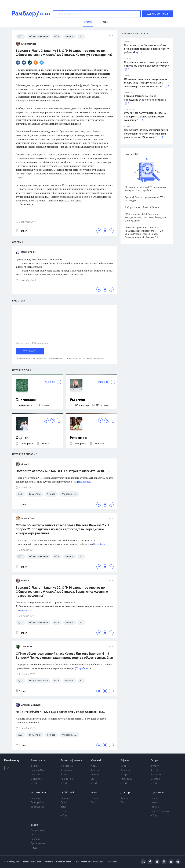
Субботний (67, 793)
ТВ (32, 835)
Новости (35, 798)
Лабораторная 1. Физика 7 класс (142, 207)
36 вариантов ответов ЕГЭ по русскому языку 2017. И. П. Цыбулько (145, 189)
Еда (93, 779)
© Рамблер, (10, 862)
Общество (36, 779)
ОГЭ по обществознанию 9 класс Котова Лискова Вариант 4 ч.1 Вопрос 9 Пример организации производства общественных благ (64, 656)
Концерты (126, 770)
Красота (95, 770)
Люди (64, 803)
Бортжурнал (38, 807)
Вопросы (126, 798)
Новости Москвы (40, 770)
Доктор (125, 793)
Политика (36, 775)
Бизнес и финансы (72, 760)
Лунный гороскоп (160, 811)
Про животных (39, 844)
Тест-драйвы (37, 803)
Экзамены (78, 400)
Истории (65, 798)
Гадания (155, 807)
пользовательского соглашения (88, 358)
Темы (93, 803)
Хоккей (155, 770)
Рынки (64, 775)
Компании (66, 770)
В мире (35, 766)
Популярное (37, 830)
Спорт (154, 760)
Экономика (67, 766)
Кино (123, 766)
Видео (34, 825)
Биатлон (155, 779)
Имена (154, 803)
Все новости (38, 760)
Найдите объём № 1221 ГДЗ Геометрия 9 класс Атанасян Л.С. (60, 712)
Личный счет (68, 779)
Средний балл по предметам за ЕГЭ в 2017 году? (145, 199)
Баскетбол (156, 775)
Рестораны (126, 779)
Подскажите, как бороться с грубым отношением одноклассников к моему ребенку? (146, 49)
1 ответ (21, 231)
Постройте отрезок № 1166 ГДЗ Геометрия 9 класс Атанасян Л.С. (63, 471)
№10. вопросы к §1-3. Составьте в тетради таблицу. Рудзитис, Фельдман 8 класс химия (145, 217)
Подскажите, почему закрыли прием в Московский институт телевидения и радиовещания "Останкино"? (146, 134)
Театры (124, 775)
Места (64, 811)
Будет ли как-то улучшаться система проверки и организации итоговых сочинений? (145, 117)
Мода (94, 766)
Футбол (155, 766)
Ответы (95, 798)
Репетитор (78, 438)
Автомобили (38, 793)
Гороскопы (157, 793)
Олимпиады (26, 400)
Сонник (155, 798)
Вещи (64, 807)
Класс (94, 793)
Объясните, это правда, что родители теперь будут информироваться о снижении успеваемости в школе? (146, 83)
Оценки (22, 438)
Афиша (125, 760)
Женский (96, 760)
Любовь (95, 775)
